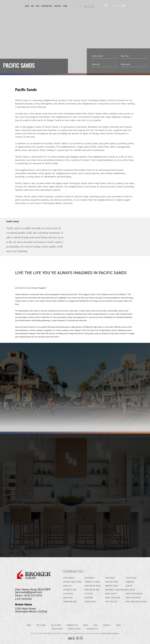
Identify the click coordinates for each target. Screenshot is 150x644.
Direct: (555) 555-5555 (29, 595)
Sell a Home (56, 625)
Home (27, 6)
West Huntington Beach (136, 602)
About (86, 625)
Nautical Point (112, 582)
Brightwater (69, 578)
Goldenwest (90, 578)
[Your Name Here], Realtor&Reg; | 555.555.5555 (86, 6)
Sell (37, 6)
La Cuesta (89, 594)
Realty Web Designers (111, 633)
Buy (32, 6)
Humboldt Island (92, 582)
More (65, 6)
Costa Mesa (68, 594)
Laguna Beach (90, 602)
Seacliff (129, 586)
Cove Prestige (111, 602)
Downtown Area (70, 602)
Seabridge (130, 582)
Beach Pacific (111, 594)
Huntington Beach (93, 586)
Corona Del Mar (70, 590)
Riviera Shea (131, 578)
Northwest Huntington (116, 590)
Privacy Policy (74, 629)
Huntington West (92, 590)
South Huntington (134, 594)
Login (118, 625)
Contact (57, 6)
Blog (96, 625)
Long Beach (110, 578)
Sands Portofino (113, 598)
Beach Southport (133, 598)
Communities (46, 6)
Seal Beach (130, 590)
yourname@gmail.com (29, 592)
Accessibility (92, 629)
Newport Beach (112, 586)
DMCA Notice (57, 629)
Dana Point (68, 598)
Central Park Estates (73, 582)
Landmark (89, 598)
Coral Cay (67, 586)
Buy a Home (41, 625)
